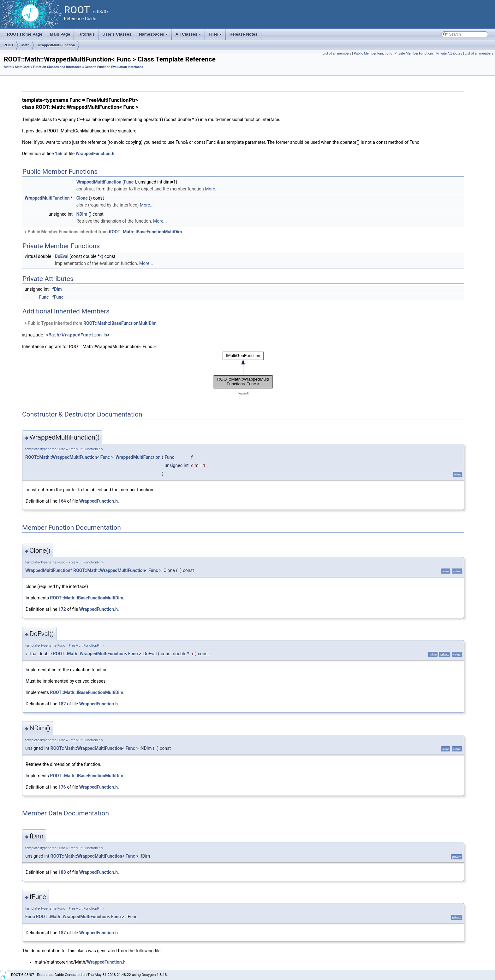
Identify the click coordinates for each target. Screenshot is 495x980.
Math (26, 45)
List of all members (337, 53)
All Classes (189, 36)
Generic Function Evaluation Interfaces (114, 67)
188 (62, 872)
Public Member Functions (373, 53)
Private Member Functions (414, 53)
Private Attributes (449, 53)
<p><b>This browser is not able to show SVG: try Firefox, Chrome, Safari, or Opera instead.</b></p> (243, 370)
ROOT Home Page (25, 34)
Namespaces (154, 36)
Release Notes (244, 34)
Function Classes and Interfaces (57, 67)
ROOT (9, 45)
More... (212, 189)
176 (62, 787)
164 (62, 501)
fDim (57, 289)
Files (216, 36)
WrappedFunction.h (95, 154)
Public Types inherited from (90, 323)
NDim (82, 214)
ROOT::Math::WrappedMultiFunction (61, 457)
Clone (82, 198)
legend (243, 393)
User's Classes (117, 34)
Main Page (60, 34)
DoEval (62, 256)
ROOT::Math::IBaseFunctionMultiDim (146, 232)
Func (129, 182)
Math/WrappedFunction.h (78, 335)
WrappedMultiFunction (56, 45)
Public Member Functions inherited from (103, 232)
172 (62, 609)
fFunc (58, 297)
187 (62, 933)
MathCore (22, 67)
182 (62, 704)
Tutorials (86, 34)
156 (59, 154)
